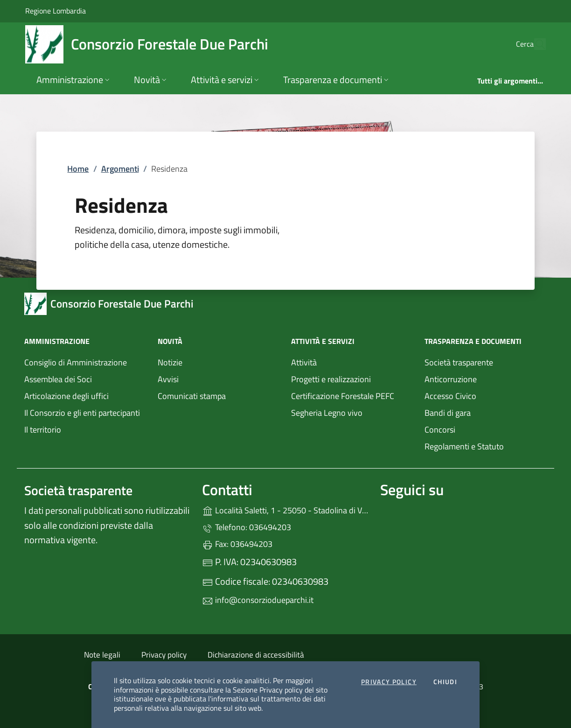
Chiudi (445, 682)
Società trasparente (459, 362)
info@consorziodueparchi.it (258, 600)
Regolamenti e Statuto (464, 446)
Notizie (170, 362)
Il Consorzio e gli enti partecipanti (82, 413)
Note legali (102, 655)
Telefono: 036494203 (247, 527)
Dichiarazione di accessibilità (256, 655)
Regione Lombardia (56, 10)
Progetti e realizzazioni (331, 379)
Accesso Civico (450, 396)
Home (78, 169)
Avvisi (168, 379)
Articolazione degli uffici (66, 396)
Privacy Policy (389, 682)
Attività (304, 362)
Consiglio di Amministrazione (76, 362)
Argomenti (120, 169)
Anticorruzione (451, 379)
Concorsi (440, 430)
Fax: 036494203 (237, 544)
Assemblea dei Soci (58, 379)
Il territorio (43, 430)
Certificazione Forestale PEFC (343, 396)
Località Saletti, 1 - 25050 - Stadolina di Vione (285, 509)
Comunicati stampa (192, 396)
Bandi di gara (448, 413)
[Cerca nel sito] (535, 44)
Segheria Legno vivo (352, 412)
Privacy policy (164, 655)
